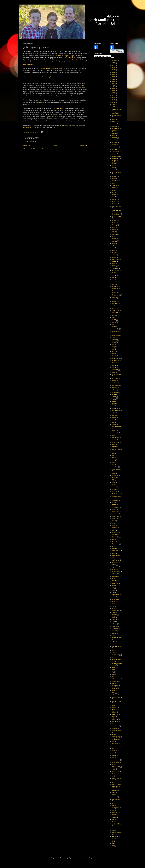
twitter (114, 769)
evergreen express (115, 298)
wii (112, 822)
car (113, 190)
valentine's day (116, 799)
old (113, 546)
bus (113, 183)
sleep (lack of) (116, 686)
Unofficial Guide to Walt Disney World (117, 786)
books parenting (117, 172)
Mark (113, 473)
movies (114, 521)
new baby (115, 535)
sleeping (114, 688)
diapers (114, 257)
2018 (113, 88)
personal (114, 569)
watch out (115, 812)
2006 (113, 63)
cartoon (114, 195)
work (113, 828)
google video (116, 361)
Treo (53, 117)
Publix (114, 612)
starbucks (115, 710)
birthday (114, 154)
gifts (113, 354)
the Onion (115, 739)
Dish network (60, 108)
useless (114, 795)
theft (113, 741)
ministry (114, 505)
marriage (114, 478)
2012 (113, 75)
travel (113, 755)
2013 (113, 77)
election (114, 293)
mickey (114, 489)
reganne (114, 626)
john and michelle (117, 427)
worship (114, 830)
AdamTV (114, 113)
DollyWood (75, 60)
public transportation (116, 609)
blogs (113, 163)
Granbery (115, 363)
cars (113, 192)
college (114, 232)
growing (114, 365)
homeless (115, 394)
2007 (113, 65)
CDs (113, 197)
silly (113, 672)
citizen (114, 223)
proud (113, 604)
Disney (114, 266)
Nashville (114, 528)
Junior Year (115, 431)
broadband (115, 181)
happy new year (117, 374)
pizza (113, 579)
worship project (116, 833)
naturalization (116, 532)
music (113, 525)
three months (116, 746)
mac (113, 465)
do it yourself (116, 270)
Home (55, 146)
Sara (113, 644)
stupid (114, 717)
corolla (114, 239)
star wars (114, 708)
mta (113, 523)
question (114, 615)
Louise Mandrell (68, 58)
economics (115, 287)
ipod (113, 420)
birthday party (116, 156)
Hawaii (114, 381)
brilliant (114, 179)
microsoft (114, 492)
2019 (113, 91)
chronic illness (116, 214)
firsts (113, 315)
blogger (114, 161)
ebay (113, 284)
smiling (114, 690)
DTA (113, 277)
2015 (113, 81)
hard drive (115, 378)
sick (113, 670)
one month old (116, 551)
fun (113, 344)
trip (113, 758)
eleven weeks (116, 295)
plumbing (114, 581)
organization (115, 555)
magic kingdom (116, 469)
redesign (114, 624)
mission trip (115, 512)
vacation (114, 797)
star (113, 705)
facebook (114, 301)
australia (114, 138)
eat (113, 280)
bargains (114, 145)
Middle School (116, 494)
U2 (113, 774)
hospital (114, 401)
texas (113, 734)
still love (114, 712)
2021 (113, 95)
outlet (41, 102)
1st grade (115, 61)
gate (113, 349)
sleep (113, 683)
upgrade (114, 790)
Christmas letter (116, 210)
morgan (114, 519)
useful (114, 792)
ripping (114, 633)
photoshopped (116, 572)
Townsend (65, 125)
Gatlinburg (36, 54)
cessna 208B (116, 202)
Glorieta (114, 356)
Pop (113, 592)
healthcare (115, 383)
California (115, 185)
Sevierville (58, 56)
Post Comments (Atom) (38, 149)
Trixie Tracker (116, 760)
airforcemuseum (117, 115)
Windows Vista (116, 824)
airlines (114, 119)
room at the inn (116, 638)
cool (113, 236)
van (113, 803)
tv (112, 764)
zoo (113, 846)
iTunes (114, 424)
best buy (114, 149)
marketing (115, 475)
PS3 (113, 606)
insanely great (116, 411)
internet (114, 417)
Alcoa (73, 125)
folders (114, 322)
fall (113, 306)
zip (113, 841)
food (113, 324)
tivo (113, 748)
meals (114, 482)
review (114, 631)
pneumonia (115, 583)
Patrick (114, 565)
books (114, 170)
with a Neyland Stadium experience (54, 68)
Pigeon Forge (69, 56)
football (114, 327)
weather (114, 815)
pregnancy (115, 599)
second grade (116, 659)
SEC (113, 657)
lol (112, 455)
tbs (113, 724)
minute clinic (115, 507)
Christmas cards (117, 206)
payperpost (115, 567)
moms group (115, 516)
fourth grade (115, 335)
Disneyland (115, 268)
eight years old (116, 289)
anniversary (115, 128)
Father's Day (116, 311)
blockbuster (115, 158)
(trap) (24, 64)
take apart (115, 721)
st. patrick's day (116, 701)
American (115, 126)
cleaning (114, 225)
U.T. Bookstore (28, 127)
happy (114, 372)
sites (113, 677)
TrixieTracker (116, 762)
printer (114, 602)
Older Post (83, 146)
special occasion (117, 697)
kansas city (115, 433)
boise (113, 168)
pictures (114, 574)
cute (113, 248)
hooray (114, 399)
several (80, 62)
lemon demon (116, 442)
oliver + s (114, 549)
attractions (30, 64)
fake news (115, 304)
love (113, 458)
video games (116, 808)
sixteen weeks (116, 679)
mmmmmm (115, 514)
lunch (113, 460)
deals (113, 253)
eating (114, 282)
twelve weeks (116, 767)
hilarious (114, 388)
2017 (113, 86)
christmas (115, 204)
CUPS (114, 246)
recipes (114, 622)
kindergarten (115, 438)
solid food (115, 695)
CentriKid (114, 199)
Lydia (113, 462)
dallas (113, 250)
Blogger (91, 858)
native (114, 530)
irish (113, 422)
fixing (113, 317)
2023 (113, 98)
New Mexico (115, 537)
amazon (114, 124)
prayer (114, 597)
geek (113, 351)
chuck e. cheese (117, 216)
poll (113, 588)
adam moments (116, 109)
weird (113, 819)
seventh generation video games (117, 663)
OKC (113, 542)
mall (45, 102)
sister (113, 674)
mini (113, 502)
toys (113, 753)
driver (113, 273)
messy (114, 487)
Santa (113, 642)
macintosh (115, 467)
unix (113, 782)
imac (113, 406)
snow (113, 693)
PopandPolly (115, 595)
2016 (113, 84)
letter (113, 445)
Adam (113, 107)
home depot (115, 392)
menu (113, 485)
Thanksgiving (116, 737)
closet (113, 227)
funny (113, 347)
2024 (113, 100)
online (114, 553)
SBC (113, 650)
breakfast (114, 176)
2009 (113, 70)
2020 (113, 93)
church (114, 220)
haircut (114, 368)
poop (113, 590)
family (113, 308)
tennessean (115, 726)
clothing (114, 230)
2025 (113, 102)
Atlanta (114, 133)
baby (113, 140)
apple (113, 131)
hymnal (114, 404)
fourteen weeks (116, 331)
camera (114, 188)
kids (113, 435)
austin (114, 135)
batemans (115, 147)
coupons (114, 241)
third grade (115, 744)
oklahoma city (116, 544)
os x (113, 558)
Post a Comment (31, 142)
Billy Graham (116, 152)
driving (114, 275)
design (114, 255)
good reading (116, 358)
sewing (114, 667)
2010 (113, 72)
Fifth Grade (115, 313)
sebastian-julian (76, 858)
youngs (114, 839)
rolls (113, 636)
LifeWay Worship (117, 449)
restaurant (115, 629)
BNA (113, 165)
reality (114, 619)
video (113, 806)
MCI (113, 480)
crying (114, 243)
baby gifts (115, 142)
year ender (115, 836)
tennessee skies (117, 731)
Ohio (113, 539)
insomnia (114, 415)
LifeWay (114, 447)
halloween (115, 370)
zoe (113, 843)
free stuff (114, 340)
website (114, 817)
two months (115, 771)
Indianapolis (115, 408)
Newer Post (27, 146)
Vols (113, 810)
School (114, 653)
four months (115, 329)
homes (114, 397)
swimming (115, 719)
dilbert (114, 263)
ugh (113, 776)
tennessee (115, 728)
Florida (114, 320)
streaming (115, 714)
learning (114, 440)
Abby (113, 104)
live (113, 453)
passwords (115, 562)
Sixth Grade (115, 681)
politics (114, 585)
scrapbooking (116, 655)
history (114, 390)
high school (115, 385)
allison (114, 122)
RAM (113, 617)
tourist (85, 62)
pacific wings (116, 560)
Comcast (114, 234)
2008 (113, 68)
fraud (113, 338)
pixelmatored (116, 576)
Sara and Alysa (116, 646)
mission (114, 509)
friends (114, 342)
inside (113, 413)
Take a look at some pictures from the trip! (37, 77)
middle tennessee (117, 496)
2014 (113, 79)
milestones (115, 500)
